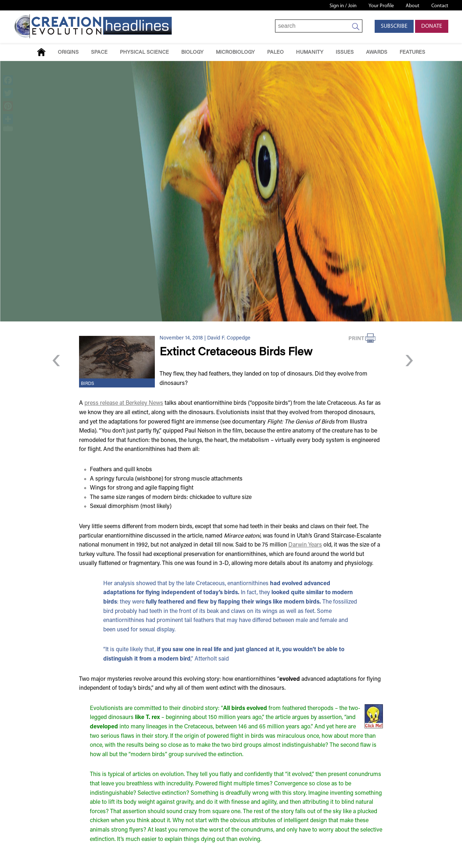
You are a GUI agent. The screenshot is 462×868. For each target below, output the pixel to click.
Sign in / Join (343, 6)
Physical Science (144, 52)
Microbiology (235, 52)
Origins (68, 52)
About (413, 6)
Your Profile (381, 6)
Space (99, 52)
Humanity (310, 52)
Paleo (275, 52)
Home (41, 52)
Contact (440, 6)
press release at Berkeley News (124, 403)
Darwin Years (305, 545)
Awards (377, 52)
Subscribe (394, 26)
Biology (192, 52)
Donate (432, 26)
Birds (88, 384)
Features (412, 52)
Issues (345, 52)
